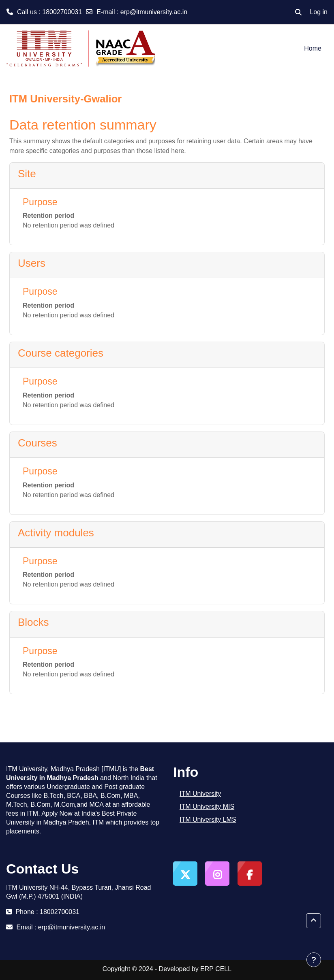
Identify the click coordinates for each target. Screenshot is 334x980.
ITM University (200, 794)
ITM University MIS (207, 807)
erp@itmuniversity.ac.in (154, 12)
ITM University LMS (208, 820)
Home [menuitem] (313, 48)
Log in (319, 12)
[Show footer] (314, 960)
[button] (298, 12)
